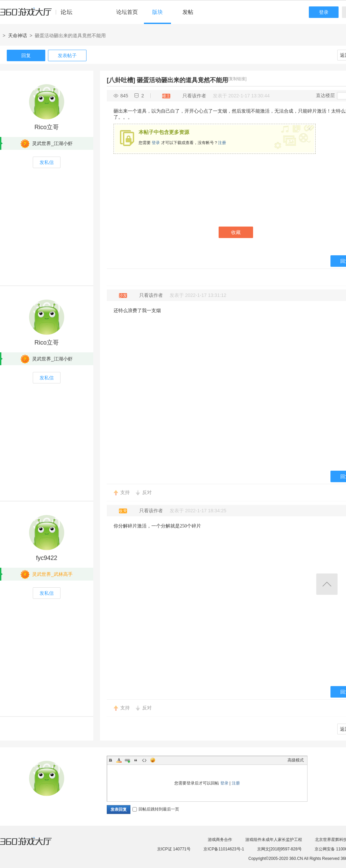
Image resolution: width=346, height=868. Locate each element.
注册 (222, 143)
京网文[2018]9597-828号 (279, 849)
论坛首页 (127, 12)
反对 (147, 492)
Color (119, 760)
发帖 (188, 12)
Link (127, 760)
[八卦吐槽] (121, 80)
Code (144, 760)
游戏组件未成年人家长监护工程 (274, 840)
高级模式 (296, 760)
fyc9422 (46, 558)
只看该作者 (194, 96)
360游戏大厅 (33, 845)
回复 (26, 55)
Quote (136, 760)
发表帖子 (67, 55)
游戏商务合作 (220, 840)
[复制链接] (237, 79)
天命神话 (18, 36)
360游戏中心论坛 (39, 15)
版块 (157, 12)
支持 (125, 492)
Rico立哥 (47, 127)
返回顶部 (327, 584)
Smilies (153, 760)
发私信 (47, 162)
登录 (324, 12)
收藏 (236, 232)
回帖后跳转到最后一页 (156, 809)
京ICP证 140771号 (174, 849)
